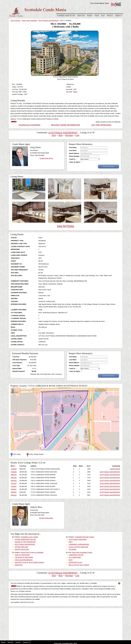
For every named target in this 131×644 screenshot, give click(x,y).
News (103, 16)
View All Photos (65, 226)
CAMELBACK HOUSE (76, 555)
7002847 (14, 486)
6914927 (14, 489)
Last (77, 135)
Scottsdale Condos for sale (66, 16)
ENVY (71, 542)
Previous (69, 135)
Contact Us (119, 16)
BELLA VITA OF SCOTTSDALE (79, 565)
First (54, 135)
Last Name (73, 150)
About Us (110, 16)
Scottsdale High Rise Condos (84, 537)
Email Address (74, 153)
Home (3, 642)
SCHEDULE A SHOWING (30, 125)
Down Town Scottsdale (29, 21)
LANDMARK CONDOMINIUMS (79, 544)
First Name (73, 148)
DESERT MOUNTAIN (22, 549)
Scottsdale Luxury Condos (30, 537)
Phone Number (74, 156)
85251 (75, 92)
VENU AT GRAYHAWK (22, 555)
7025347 (14, 483)
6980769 (14, 475)
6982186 (14, 478)
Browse (90, 16)
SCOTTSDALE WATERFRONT (49, 21)
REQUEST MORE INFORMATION (65, 125)
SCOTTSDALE (15, 21)
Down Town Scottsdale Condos (82, 552)
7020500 (14, 472)
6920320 (14, 481)
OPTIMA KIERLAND (21, 547)
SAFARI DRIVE (115, 469)
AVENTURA (19, 565)
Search (97, 16)
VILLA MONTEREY (75, 557)
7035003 (14, 469)
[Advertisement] (66, 624)
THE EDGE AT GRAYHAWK (24, 557)
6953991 (14, 492)
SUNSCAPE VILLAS (75, 562)
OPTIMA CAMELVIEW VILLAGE (25, 539)
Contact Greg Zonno (46, 158)
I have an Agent (75, 162)
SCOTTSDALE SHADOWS (78, 539)
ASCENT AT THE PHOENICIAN (25, 542)
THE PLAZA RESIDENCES (24, 560)
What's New (81, 16)
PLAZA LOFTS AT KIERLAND (78, 547)
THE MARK (72, 549)
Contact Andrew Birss (46, 518)
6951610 (14, 495)
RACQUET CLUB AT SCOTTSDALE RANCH (29, 562)
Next (60, 135)
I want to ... (73, 159)
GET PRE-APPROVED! (101, 125)
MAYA (71, 560)
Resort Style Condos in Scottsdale (32, 552)
